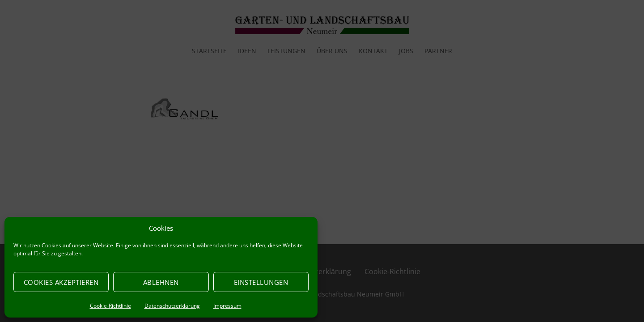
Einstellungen (261, 282)
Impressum (227, 306)
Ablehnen (161, 282)
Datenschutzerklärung (172, 306)
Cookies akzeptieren (61, 282)
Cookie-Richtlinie (110, 306)
